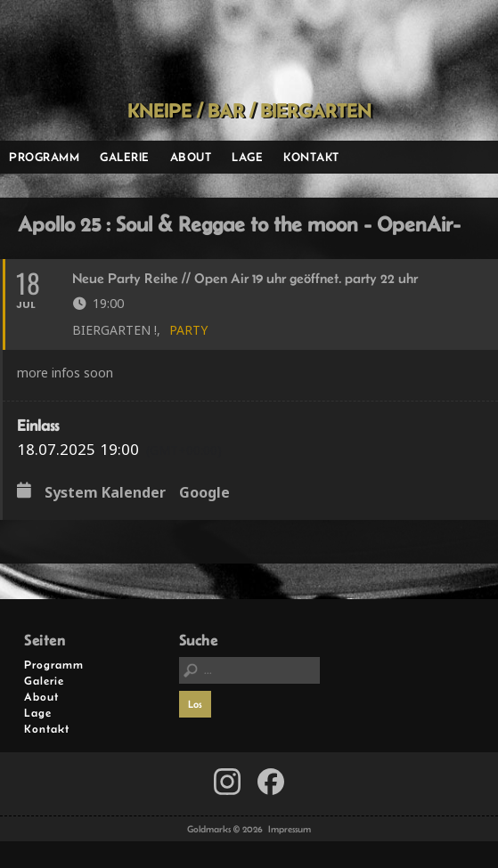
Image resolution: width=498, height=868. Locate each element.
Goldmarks (244, 50)
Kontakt (311, 157)
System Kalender (105, 493)
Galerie (125, 157)
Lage (247, 157)
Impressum (290, 829)
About (191, 157)
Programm (44, 157)
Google (204, 493)
